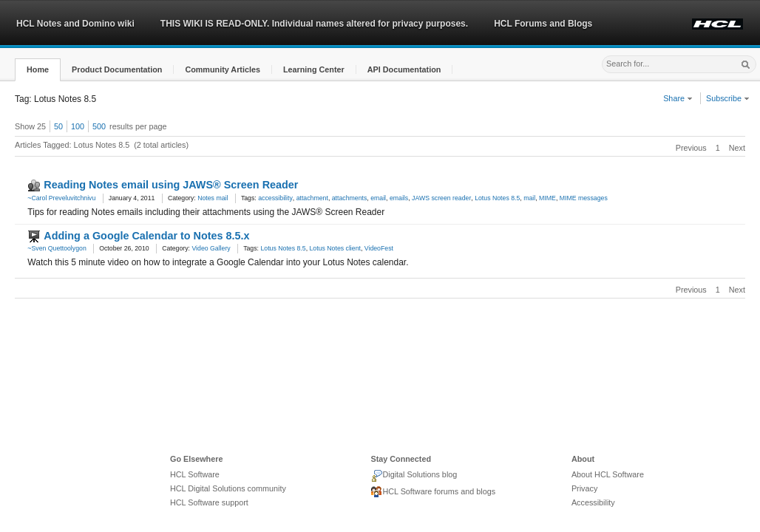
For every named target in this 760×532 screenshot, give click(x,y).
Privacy (584, 488)
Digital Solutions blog (414, 476)
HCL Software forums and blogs (433, 492)
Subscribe (728, 98)
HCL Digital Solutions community (228, 488)
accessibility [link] (275, 198)
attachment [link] (312, 198)
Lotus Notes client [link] (335, 248)
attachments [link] (350, 198)
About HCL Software (608, 474)
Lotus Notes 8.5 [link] (497, 198)
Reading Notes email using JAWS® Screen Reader (171, 185)
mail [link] (529, 198)
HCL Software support (209, 502)
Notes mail (213, 198)
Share (678, 98)
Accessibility (593, 502)
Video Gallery (211, 248)
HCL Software (195, 474)
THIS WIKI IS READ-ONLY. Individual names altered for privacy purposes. (314, 24)
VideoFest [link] (379, 248)
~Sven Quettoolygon (57, 248)
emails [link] (399, 198)
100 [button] (78, 126)
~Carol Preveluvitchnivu (61, 198)
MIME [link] (547, 198)
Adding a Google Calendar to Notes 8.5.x (146, 236)
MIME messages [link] (584, 198)
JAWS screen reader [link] (441, 198)
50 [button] (58, 126)
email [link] (378, 198)
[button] (38, 70)
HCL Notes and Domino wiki (75, 24)
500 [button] (99, 126)
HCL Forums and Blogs (543, 24)
